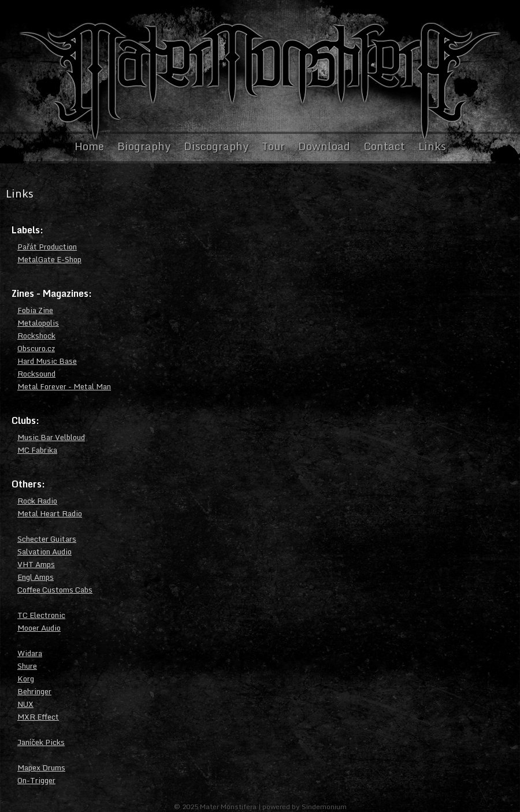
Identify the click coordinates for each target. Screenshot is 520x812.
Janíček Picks (41, 742)
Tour (273, 146)
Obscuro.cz (36, 348)
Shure (27, 666)
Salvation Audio (44, 552)
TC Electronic (41, 615)
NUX (25, 704)
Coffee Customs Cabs (55, 590)
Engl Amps (36, 577)
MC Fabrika (37, 450)
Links (432, 146)
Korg (26, 679)
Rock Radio (37, 501)
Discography (216, 146)
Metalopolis (38, 323)
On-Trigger (36, 780)
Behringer (34, 691)
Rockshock (36, 336)
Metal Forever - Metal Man (64, 386)
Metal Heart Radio (50, 513)
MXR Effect (38, 717)
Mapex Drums (41, 768)
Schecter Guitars (47, 539)
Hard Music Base (47, 361)
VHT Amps (36, 564)
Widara (30, 653)
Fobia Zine (35, 310)
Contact (384, 146)
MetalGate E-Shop (49, 259)
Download (324, 146)
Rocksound (36, 374)
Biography (144, 146)
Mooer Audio (39, 628)
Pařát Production (47, 247)
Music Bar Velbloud (51, 437)
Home (89, 146)
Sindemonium (324, 807)
